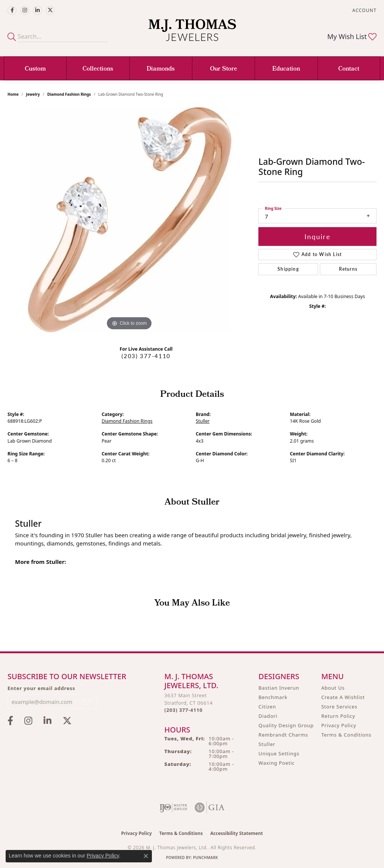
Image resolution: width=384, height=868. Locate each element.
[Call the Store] (183, 710)
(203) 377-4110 (146, 356)
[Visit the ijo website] (173, 808)
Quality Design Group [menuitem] (286, 725)
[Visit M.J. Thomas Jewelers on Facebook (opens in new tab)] (12, 11)
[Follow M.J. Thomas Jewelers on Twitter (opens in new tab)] (50, 11)
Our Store (223, 69)
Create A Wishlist (343, 697)
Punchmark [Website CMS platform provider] (206, 857)
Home (13, 94)
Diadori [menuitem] (268, 716)
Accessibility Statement (237, 833)
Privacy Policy (339, 725)
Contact (349, 69)
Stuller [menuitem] (267, 744)
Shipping (288, 269)
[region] (129, 220)
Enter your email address (41, 688)
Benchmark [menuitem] (273, 697)
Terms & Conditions (346, 735)
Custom (35, 69)
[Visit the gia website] (210, 808)
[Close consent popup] (146, 856)
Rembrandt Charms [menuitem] (283, 735)
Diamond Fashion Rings (69, 94)
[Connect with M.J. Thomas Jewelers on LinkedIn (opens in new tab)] (37, 11)
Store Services (339, 707)
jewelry (33, 94)
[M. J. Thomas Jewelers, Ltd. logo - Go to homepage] (192, 34)
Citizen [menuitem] (267, 707)
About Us (333, 688)
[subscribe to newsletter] (87, 702)
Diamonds (161, 69)
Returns (348, 269)
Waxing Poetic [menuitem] (277, 763)
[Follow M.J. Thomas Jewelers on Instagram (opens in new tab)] (25, 11)
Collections (98, 69)
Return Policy (338, 716)
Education (286, 69)
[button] (364, 10)
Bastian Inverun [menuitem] (279, 688)
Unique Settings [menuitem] (279, 753)
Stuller (203, 421)
